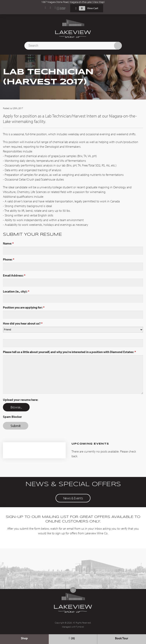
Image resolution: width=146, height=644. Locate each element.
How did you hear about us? (23, 323)
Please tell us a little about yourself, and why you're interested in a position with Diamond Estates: (69, 352)
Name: (8, 243)
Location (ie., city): (16, 291)
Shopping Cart (76, 8)
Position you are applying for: (24, 307)
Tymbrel (80, 627)
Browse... (16, 407)
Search (118, 46)
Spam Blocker (12, 417)
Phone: (9, 259)
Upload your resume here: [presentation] (20, 400)
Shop (24, 638)
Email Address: (14, 275)
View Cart (93, 8)
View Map (99, 2)
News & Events (73, 498)
